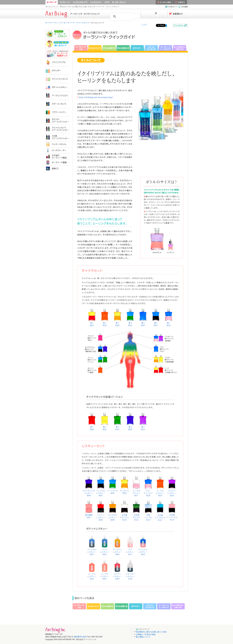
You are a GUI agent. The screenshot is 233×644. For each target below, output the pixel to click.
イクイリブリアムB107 (160, 510)
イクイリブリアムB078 (172, 485)
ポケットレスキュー (57, 87)
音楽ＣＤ (57, 168)
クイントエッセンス (151, 48)
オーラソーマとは (80, 48)
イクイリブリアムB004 (117, 317)
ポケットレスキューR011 (131, 544)
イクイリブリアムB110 (172, 510)
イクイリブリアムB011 (136, 485)
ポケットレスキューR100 (131, 569)
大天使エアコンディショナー (57, 137)
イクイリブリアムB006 (92, 422)
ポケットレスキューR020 (143, 544)
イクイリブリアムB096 (130, 422)
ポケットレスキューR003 (105, 544)
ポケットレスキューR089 (118, 569)
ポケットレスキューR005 (118, 544)
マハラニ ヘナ (65, 2)
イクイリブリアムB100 (124, 510)
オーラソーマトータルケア (165, 48)
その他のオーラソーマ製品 (57, 156)
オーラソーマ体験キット (57, 54)
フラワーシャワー (57, 112)
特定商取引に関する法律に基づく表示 (151, 632)
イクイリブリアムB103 (148, 510)
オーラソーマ (52, 2)
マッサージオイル (57, 144)
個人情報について (143, 637)
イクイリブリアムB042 (104, 422)
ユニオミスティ (96, 2)
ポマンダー (137, 48)
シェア (144, 25)
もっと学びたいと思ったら (180, 48)
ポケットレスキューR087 (105, 569)
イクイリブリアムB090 (113, 510)
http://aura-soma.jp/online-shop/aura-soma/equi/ (100, 97)
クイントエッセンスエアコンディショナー (57, 129)
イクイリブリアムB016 (143, 422)
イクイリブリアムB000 (89, 485)
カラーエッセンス (57, 104)
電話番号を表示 (80, 637)
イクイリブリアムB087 (89, 510)
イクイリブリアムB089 (101, 510)
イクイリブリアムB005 (92, 318)
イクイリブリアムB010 (117, 422)
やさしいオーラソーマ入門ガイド (57, 34)
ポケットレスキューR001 (92, 544)
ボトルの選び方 (109, 48)
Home (72, 14)
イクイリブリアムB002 (143, 318)
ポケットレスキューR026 (92, 569)
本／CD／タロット (123, 2)
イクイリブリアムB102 (136, 510)
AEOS (80, 2)
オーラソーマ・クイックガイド (76, 23)
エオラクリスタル (107, 2)
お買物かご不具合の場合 (146, 634)
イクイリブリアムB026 (104, 318)
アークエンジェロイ (57, 95)
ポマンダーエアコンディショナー (57, 120)
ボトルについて (95, 48)
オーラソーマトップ (54, 23)
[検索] (129, 16)
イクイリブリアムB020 (168, 318)
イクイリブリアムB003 (130, 317)
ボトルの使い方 (123, 48)
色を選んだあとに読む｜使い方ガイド (57, 44)
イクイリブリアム (57, 62)
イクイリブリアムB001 (156, 318)
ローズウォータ (57, 150)
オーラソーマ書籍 (57, 162)
